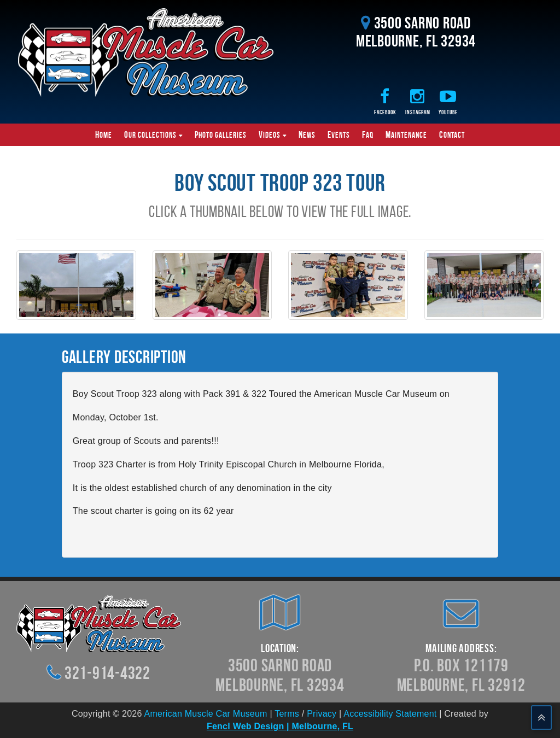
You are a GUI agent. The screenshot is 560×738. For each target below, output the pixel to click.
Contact (452, 134)
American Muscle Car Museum (205, 714)
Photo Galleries (221, 134)
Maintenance (406, 134)
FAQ (368, 134)
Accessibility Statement (390, 714)
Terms (287, 714)
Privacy (322, 714)
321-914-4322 (107, 673)
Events (339, 134)
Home (104, 134)
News (307, 134)
